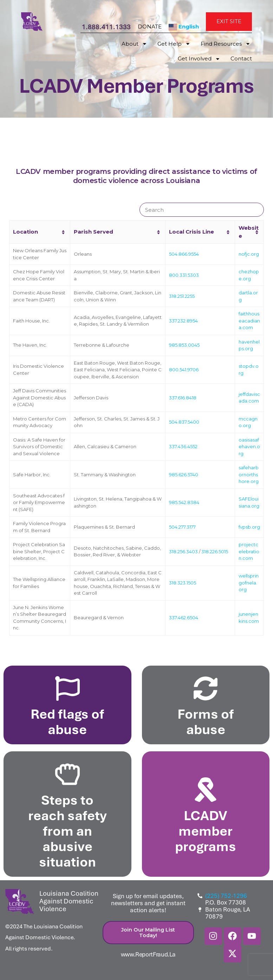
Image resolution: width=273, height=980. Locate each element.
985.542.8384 (184, 502)
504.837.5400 (184, 422)
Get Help (174, 44)
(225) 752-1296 (226, 896)
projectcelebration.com (249, 551)
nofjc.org (249, 254)
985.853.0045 (184, 345)
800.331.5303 (184, 275)
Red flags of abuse (67, 722)
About (134, 44)
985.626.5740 (184, 475)
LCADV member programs (206, 831)
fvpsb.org (249, 527)
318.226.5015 (215, 551)
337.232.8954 (183, 321)
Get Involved (199, 59)
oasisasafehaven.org (249, 447)
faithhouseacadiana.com (249, 321)
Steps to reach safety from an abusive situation (67, 831)
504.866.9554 (184, 254)
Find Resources (226, 44)
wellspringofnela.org (249, 583)
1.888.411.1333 (106, 27)
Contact (241, 59)
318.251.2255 (182, 296)
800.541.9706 (184, 370)
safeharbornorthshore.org (249, 474)
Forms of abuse (206, 722)
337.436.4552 (183, 446)
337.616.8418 (183, 398)
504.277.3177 (182, 527)
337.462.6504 (184, 618)
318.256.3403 (183, 551)
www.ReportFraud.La (148, 954)
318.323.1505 (183, 583)
